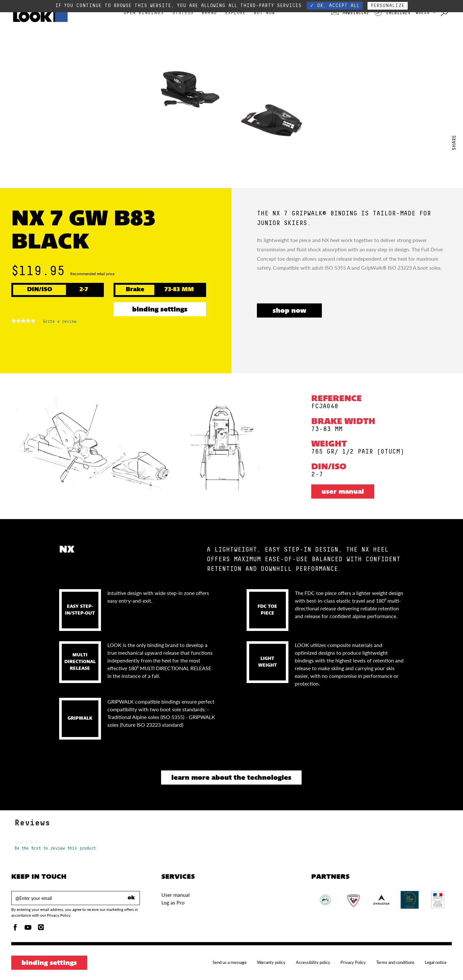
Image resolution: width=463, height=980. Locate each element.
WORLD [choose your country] (426, 13)
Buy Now (264, 13)
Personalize (388, 6)
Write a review (60, 323)
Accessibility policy (313, 962)
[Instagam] (41, 929)
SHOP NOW (289, 311)
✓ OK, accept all (335, 6)
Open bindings (144, 13)
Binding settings (160, 310)
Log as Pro (173, 902)
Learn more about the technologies (231, 778)
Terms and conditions (395, 962)
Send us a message (230, 962)
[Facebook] (15, 929)
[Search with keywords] (445, 13)
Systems (183, 13)
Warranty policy (271, 962)
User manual (343, 492)
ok (131, 898)
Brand (209, 13)
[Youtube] (28, 929)
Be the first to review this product (55, 848)
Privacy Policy (353, 962)
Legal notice (436, 962)
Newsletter (350, 13)
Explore (235, 13)
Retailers (392, 13)
